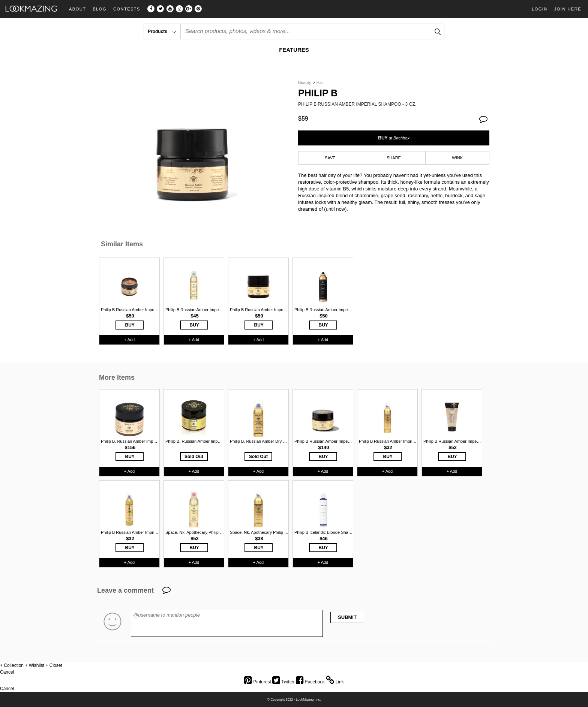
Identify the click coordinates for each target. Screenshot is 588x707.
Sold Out (194, 457)
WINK (457, 158)
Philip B (318, 93)
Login (540, 9)
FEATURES (294, 50)
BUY (394, 138)
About (77, 9)
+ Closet (54, 665)
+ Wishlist (34, 665)
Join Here (568, 9)
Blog (100, 9)
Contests (127, 9)
